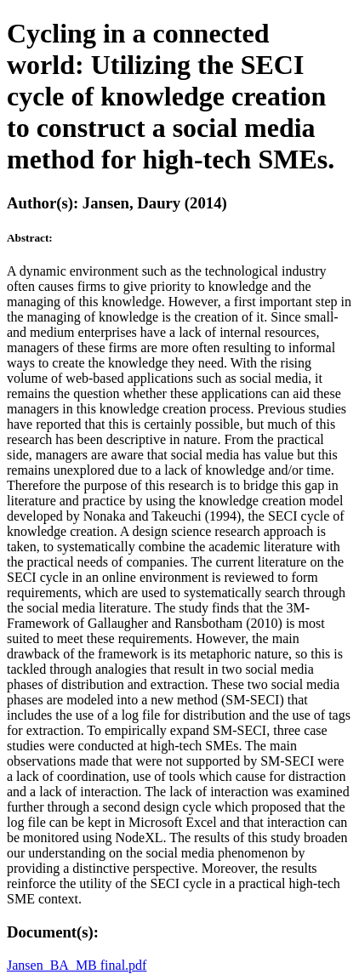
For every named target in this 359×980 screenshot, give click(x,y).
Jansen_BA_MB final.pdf (77, 965)
